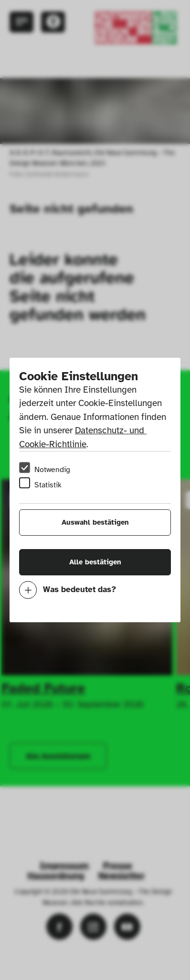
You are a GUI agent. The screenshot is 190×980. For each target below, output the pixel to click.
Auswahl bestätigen (95, 522)
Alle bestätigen (95, 562)
